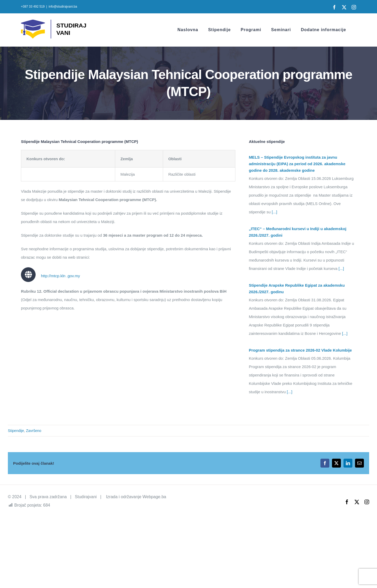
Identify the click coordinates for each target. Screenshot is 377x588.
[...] (274, 212)
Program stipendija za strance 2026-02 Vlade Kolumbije (300, 350)
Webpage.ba (154, 497)
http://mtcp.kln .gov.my (60, 276)
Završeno (34, 431)
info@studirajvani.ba (63, 7)
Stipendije (16, 431)
